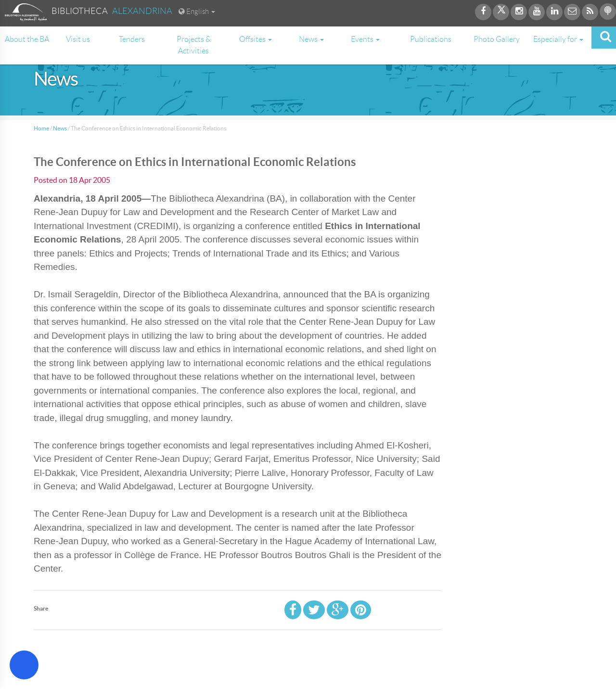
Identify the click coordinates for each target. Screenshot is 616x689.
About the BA (27, 39)
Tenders (132, 39)
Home (41, 128)
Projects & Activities (194, 45)
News (60, 128)
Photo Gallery (497, 39)
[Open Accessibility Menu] (24, 665)
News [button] (311, 39)
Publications (431, 39)
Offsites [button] (256, 39)
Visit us (78, 39)
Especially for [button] (558, 39)
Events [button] (365, 39)
